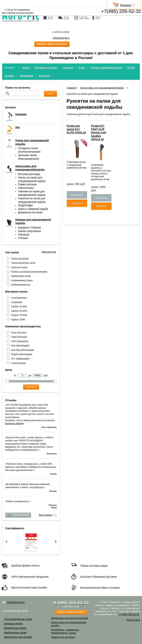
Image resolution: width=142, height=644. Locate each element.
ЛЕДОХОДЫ (26, 205)
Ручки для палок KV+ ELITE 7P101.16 (76, 129)
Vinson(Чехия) (18, 363)
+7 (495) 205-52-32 (129, 614)
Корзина (125, 5)
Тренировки (26, 76)
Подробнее (77, 195)
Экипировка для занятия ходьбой (69, 618)
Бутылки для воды (29, 174)
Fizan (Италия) (19, 333)
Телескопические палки (23, 263)
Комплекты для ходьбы (18, 637)
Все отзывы (45, 515)
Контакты (44, 76)
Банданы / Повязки (29, 228)
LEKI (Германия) (20, 341)
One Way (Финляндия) (23, 350)
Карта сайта (133, 620)
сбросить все (49, 252)
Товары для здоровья (63, 637)
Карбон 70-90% (19, 315)
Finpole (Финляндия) (22, 354)
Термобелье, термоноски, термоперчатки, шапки (65, 631)
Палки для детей (20, 259)
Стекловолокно (19, 298)
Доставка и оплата (46, 68)
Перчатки (24, 235)
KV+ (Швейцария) (20, 359)
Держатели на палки (30, 212)
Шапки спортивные (29, 231)
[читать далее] (14, 423)
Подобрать (31, 387)
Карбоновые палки (21, 276)
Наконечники (26, 188)
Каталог (10, 68)
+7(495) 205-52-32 (121, 11)
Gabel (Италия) (19, 337)
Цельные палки (19, 267)
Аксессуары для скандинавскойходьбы (102, 88)
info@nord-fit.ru (61, 38)
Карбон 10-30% (19, 306)
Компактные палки (15, 628)
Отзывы (10, 76)
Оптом (131, 68)
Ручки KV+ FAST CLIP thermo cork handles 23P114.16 (99, 133)
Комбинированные (21, 285)
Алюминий (17, 302)
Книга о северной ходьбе (33, 209)
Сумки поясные (27, 184)
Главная (71, 88)
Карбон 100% (18, 320)
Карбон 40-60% (19, 311)
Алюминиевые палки (22, 280)
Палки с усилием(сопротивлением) (29, 272)
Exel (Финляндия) (20, 346)
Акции (26, 68)
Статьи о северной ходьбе (106, 68)
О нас (82, 68)
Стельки (23, 238)
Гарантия (68, 68)
